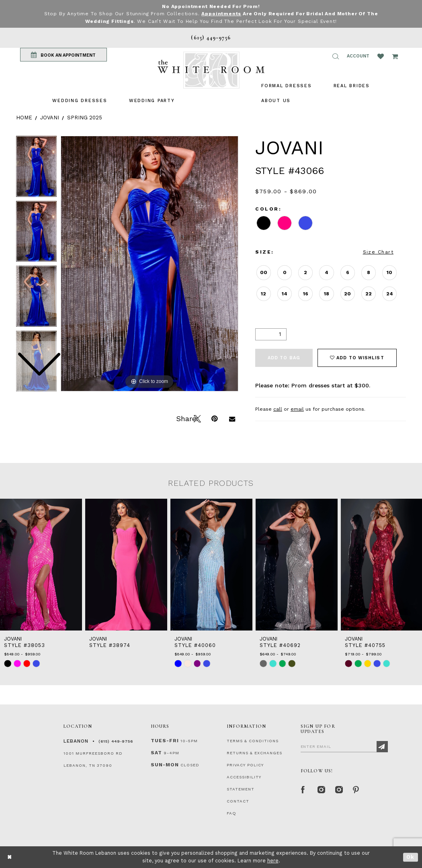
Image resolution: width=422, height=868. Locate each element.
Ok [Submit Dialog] (411, 857)
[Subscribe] (382, 746)
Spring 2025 (85, 117)
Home (24, 117)
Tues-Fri (165, 740)
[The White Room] (211, 70)
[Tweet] (197, 418)
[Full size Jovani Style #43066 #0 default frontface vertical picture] (150, 263)
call (278, 409)
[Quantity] (271, 334)
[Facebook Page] (303, 789)
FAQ (231, 813)
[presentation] (41, 564)
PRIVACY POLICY (245, 765)
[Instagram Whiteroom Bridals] (338, 789)
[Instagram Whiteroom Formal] (321, 789)
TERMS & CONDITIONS (253, 740)
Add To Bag (284, 357)
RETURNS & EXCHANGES (254, 752)
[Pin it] (214, 418)
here (273, 861)
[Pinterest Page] (356, 789)
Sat (156, 752)
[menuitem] (80, 100)
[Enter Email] (344, 746)
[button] (336, 56)
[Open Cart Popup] (395, 56)
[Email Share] (232, 418)
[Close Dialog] (10, 857)
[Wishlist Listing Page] (381, 56)
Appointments (221, 14)
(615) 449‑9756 (116, 741)
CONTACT (238, 801)
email (297, 409)
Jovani (50, 117)
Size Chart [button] (378, 252)
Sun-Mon (165, 764)
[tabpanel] (150, 263)
